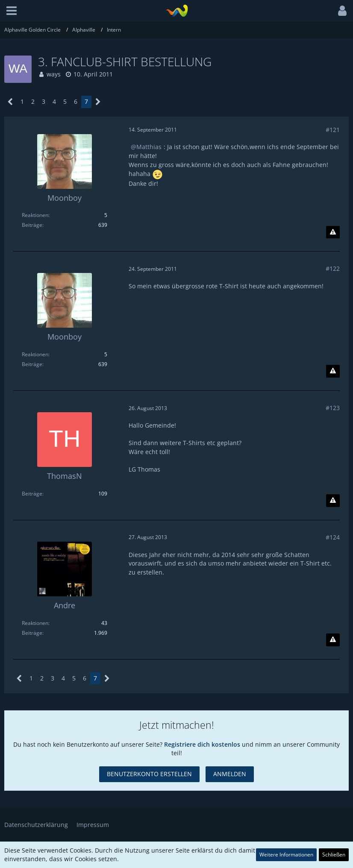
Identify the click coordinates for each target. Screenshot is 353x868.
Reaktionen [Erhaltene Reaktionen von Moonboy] (35, 215)
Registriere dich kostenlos (202, 744)
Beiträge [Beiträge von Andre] (32, 633)
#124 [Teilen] (333, 537)
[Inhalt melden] (333, 232)
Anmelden (230, 774)
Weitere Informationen (286, 855)
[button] (12, 11)
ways (54, 74)
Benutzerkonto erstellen (149, 774)
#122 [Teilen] (333, 268)
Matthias (149, 147)
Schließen (334, 855)
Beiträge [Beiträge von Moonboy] (32, 225)
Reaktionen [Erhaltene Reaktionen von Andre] (35, 623)
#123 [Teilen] (333, 408)
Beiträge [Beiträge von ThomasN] (32, 494)
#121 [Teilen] (333, 130)
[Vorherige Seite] (10, 102)
